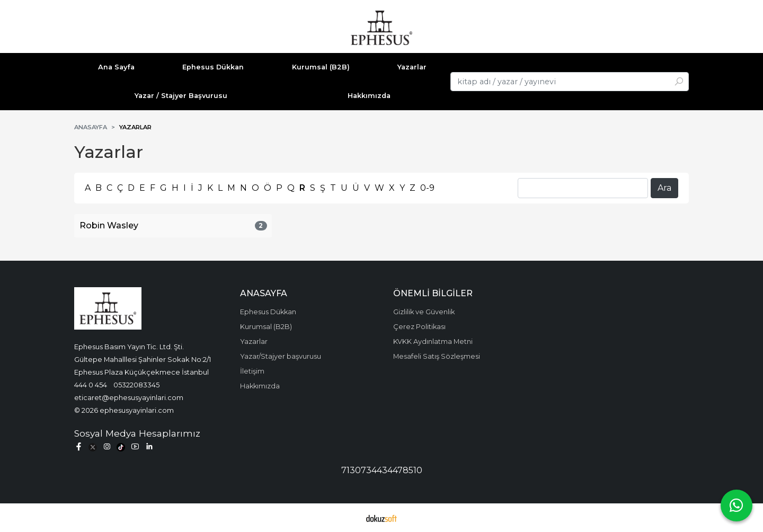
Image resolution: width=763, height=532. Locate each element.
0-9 (427, 188)
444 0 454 (91, 385)
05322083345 (136, 385)
